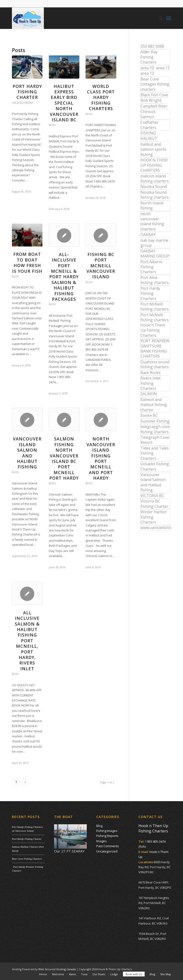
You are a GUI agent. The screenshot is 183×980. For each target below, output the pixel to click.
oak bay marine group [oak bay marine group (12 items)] (154, 243)
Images (102, 841)
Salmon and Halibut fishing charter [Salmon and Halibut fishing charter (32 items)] (154, 405)
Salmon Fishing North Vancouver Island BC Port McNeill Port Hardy (64, 458)
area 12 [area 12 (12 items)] (147, 73)
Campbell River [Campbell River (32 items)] (154, 106)
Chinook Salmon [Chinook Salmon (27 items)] (148, 114)
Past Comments (108, 846)
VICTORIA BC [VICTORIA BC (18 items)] (152, 496)
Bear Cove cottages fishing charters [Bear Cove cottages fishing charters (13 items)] (155, 84)
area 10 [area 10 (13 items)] (147, 68)
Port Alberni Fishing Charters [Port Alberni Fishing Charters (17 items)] (151, 267)
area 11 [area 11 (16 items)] (163, 68)
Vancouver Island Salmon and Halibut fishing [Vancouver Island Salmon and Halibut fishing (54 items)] (153, 482)
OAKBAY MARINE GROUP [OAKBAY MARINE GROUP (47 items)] (155, 254)
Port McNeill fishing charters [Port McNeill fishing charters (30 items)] (155, 307)
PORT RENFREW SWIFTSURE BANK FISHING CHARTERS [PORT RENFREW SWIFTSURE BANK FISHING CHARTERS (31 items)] (155, 348)
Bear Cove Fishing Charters (27, 859)
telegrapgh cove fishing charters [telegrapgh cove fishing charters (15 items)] (155, 429)
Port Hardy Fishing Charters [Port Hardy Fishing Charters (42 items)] (150, 293)
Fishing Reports (107, 836)
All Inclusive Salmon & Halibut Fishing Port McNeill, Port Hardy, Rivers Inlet (27, 641)
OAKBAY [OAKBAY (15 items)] (148, 235)
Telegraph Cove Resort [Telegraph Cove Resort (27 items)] (155, 440)
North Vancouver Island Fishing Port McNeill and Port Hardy (101, 458)
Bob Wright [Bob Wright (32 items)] (151, 100)
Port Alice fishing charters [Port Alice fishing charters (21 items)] (155, 280)
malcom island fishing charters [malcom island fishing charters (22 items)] (155, 179)
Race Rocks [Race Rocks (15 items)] (150, 373)
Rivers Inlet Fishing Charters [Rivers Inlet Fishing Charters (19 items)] (151, 383)
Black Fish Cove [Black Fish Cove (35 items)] (154, 95)
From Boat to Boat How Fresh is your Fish (27, 262)
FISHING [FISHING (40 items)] (148, 133)
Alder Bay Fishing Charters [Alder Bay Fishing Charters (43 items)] (149, 57)
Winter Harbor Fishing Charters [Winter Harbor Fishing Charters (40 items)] (154, 517)
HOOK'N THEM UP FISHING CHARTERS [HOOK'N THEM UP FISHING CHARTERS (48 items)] (154, 165)
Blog (52, 125)
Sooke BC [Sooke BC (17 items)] (149, 415)
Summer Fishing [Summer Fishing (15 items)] (155, 421)
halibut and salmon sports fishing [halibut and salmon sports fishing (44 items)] (153, 149)
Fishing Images (107, 831)
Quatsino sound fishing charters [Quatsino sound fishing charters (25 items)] (155, 364)
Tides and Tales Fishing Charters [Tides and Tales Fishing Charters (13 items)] (155, 453)
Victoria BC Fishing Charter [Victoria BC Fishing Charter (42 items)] (154, 504)
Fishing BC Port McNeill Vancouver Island (101, 266)
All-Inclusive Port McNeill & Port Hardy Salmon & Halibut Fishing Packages (64, 277)
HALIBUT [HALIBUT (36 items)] (149, 139)
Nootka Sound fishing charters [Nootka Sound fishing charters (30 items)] (155, 195)
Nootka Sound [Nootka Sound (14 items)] (154, 187)
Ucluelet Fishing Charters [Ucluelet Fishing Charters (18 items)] (155, 466)
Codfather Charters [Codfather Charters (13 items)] (150, 125)
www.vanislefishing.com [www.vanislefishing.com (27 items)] (156, 528)
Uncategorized (23, 103)
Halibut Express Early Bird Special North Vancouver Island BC (64, 103)
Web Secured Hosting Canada (57, 969)
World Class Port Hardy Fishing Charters (101, 97)
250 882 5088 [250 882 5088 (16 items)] (152, 46)
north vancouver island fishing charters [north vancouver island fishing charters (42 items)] (152, 221)
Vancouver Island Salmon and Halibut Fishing (27, 453)
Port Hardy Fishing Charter (27, 92)
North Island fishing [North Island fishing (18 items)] (152, 206)
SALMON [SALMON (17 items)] (149, 394)
